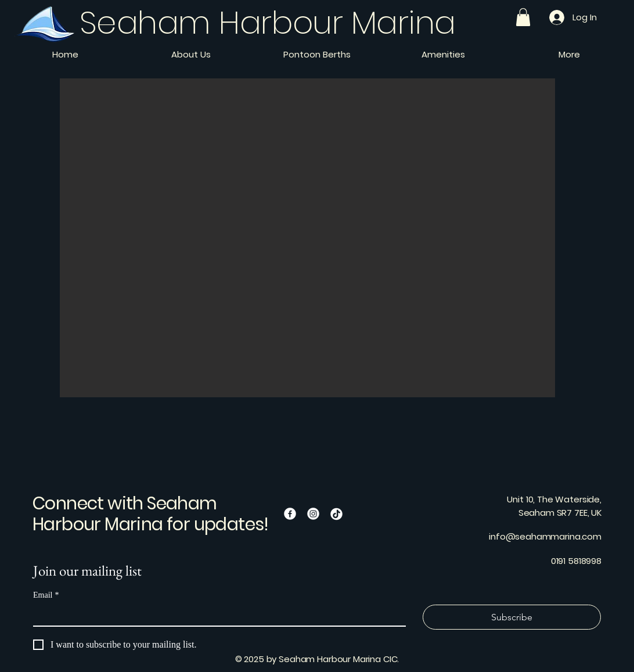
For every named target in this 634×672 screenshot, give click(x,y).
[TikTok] (336, 514)
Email (46, 595)
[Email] (216, 615)
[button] (523, 17)
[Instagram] (313, 514)
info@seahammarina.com (545, 536)
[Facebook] (290, 514)
